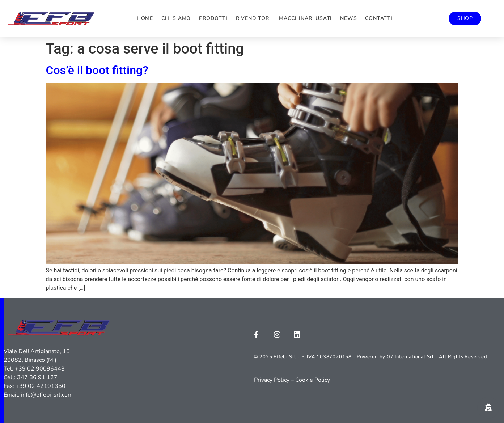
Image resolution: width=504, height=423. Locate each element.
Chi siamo (176, 18)
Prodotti (213, 18)
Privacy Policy (272, 380)
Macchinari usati (305, 18)
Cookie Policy (313, 380)
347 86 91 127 (37, 377)
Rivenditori (253, 18)
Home (145, 18)
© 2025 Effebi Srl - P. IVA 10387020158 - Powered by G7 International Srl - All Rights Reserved (371, 357)
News (348, 18)
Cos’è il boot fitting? (97, 70)
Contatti (379, 18)
